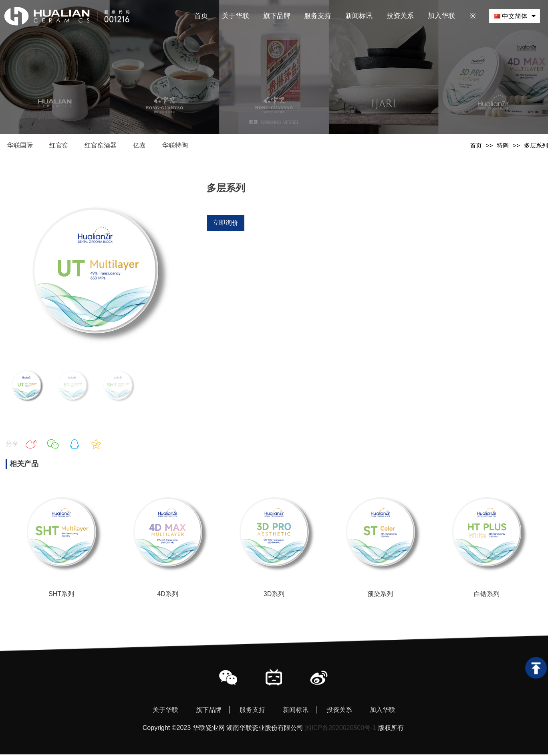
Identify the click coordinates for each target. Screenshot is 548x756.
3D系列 (274, 595)
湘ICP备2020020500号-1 (340, 729)
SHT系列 (61, 595)
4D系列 (167, 595)
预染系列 (380, 595)
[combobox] (515, 16)
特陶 (503, 146)
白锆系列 (487, 595)
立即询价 (226, 224)
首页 (476, 146)
